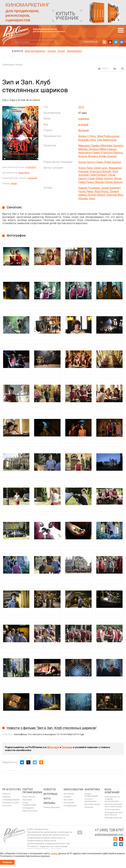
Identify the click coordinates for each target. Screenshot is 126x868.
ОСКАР (61, 51)
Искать (56, 42)
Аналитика (92, 789)
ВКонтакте (53, 747)
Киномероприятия (113, 818)
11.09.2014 (31, 167)
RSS (104, 42)
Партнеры (27, 800)
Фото (47, 799)
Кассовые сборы (92, 804)
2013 (81, 107)
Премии (67, 797)
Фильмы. (19, 64)
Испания (84, 130)
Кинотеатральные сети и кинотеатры (113, 805)
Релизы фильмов (52, 807)
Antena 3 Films (87, 136)
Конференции (70, 806)
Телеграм (67, 747)
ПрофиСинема (8, 64)
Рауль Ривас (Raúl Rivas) (93, 191)
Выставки (68, 800)
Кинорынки (69, 803)
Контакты (7, 806)
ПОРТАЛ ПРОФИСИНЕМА (32, 791)
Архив (14, 183)
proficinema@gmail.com (109, 834)
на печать (115, 69)
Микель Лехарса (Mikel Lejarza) (97, 149)
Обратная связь (30, 811)
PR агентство (12, 789)
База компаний (112, 791)
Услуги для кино (112, 810)
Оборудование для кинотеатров (113, 814)
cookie (54, 853)
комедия (84, 119)
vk (122, 42)
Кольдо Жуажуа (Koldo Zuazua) (98, 156)
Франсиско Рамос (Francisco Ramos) (101, 153)
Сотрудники (28, 808)
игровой (83, 125)
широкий (32, 178)
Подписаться (90, 42)
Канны (52, 51)
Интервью (50, 794)
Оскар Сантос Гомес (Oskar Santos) (100, 162)
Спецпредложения (11, 800)
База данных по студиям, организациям (112, 799)
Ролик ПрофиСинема (29, 804)
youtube (110, 42)
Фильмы (49, 803)
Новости (6, 794)
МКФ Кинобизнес (35, 51)
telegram (116, 42)
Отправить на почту (122, 68)
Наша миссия (29, 797)
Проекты (6, 797)
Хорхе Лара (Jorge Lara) (93, 168)
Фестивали (69, 794)
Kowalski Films (87, 140)
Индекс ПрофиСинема (91, 795)
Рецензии (89, 807)
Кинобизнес (75, 51)
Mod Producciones (108, 136)
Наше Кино (24, 173)
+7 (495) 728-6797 (109, 830)
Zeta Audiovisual (107, 140)
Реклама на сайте (11, 803)
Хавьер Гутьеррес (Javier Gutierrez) (99, 188)
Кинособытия (73, 789)
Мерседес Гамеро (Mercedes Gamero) (101, 146)
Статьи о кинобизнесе (90, 800)
